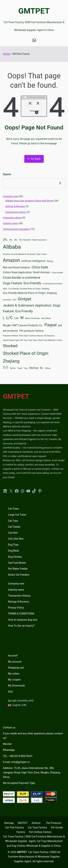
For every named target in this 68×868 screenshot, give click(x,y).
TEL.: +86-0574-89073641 (18, 756)
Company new (11, 196)
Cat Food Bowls (17, 563)
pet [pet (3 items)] (60, 325)
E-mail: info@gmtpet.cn (16, 762)
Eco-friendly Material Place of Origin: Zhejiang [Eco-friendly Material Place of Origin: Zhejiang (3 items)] (30, 293)
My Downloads (17, 686)
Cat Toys (13, 521)
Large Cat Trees (17, 515)
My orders (14, 674)
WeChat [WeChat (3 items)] (34, 368)
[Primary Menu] (34, 40)
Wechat (7, 744)
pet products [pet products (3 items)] (10, 331)
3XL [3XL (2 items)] (11, 240)
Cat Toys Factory (37, 827)
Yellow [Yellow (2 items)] (48, 368)
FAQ (10, 692)
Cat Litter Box (16, 539)
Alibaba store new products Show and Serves (29, 201)
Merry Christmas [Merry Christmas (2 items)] (33, 318)
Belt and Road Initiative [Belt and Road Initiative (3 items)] (17, 268)
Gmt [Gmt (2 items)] (14, 300)
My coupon (14, 680)
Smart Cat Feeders (19, 575)
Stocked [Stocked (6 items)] (10, 346)
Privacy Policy (16, 608)
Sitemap (9, 823)
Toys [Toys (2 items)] (26, 368)
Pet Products (54, 823)
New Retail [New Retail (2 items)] (46, 318)
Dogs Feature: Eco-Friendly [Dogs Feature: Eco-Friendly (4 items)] (22, 283)
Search (7, 174)
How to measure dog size (23, 620)
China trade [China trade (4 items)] (40, 267)
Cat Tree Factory (15, 827)
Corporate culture (12, 218)
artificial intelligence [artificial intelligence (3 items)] (34, 261)
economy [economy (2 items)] (7, 300)
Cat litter (13, 533)
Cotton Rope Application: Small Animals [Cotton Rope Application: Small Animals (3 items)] (26, 272)
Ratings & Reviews (15, 206)
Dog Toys (13, 545)
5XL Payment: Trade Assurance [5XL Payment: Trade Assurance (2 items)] (33, 240)
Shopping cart (16, 668)
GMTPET (34, 11)
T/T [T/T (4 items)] (6, 368)
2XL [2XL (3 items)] (5, 240)
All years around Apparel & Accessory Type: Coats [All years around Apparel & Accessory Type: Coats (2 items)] (25, 254)
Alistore (36, 823)
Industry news (10, 223)
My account (15, 662)
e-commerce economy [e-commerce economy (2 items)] (52, 284)
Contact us (9, 727)
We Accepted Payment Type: (19, 783)
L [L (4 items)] (4, 318)
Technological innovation (16, 229)
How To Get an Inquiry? (21, 626)
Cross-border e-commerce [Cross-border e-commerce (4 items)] (22, 278)
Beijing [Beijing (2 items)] (50, 261)
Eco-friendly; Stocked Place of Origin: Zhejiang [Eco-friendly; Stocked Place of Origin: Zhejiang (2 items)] (29, 289)
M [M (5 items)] (22, 318)
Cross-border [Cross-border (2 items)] (57, 273)
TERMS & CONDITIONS (21, 614)
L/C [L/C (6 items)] (9, 318)
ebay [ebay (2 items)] (5, 289)
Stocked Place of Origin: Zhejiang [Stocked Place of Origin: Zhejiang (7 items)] (26, 357)
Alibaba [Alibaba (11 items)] (12, 247)
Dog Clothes (15, 557)
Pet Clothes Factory (40, 832)
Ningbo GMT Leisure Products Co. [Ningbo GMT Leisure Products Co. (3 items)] (23, 325)
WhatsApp (9, 750)
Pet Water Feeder (18, 569)
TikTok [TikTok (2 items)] (13, 368)
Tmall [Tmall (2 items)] (19, 368)
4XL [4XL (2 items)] (16, 240)
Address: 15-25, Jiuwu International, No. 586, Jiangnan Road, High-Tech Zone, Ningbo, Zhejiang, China (32, 773)
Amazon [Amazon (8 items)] (11, 260)
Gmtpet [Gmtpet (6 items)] (24, 299)
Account (13, 656)
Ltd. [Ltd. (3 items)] (17, 318)
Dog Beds (14, 551)
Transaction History (16, 212)
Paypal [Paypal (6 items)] (51, 325)
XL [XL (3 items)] (42, 368)
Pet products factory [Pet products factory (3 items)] (31, 331)
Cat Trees (13, 509)
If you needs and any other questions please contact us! (33, 736)
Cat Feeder (14, 527)
